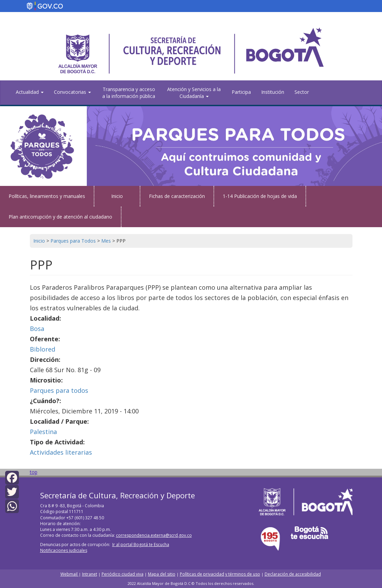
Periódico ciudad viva (123, 574)
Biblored (43, 349)
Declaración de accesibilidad (293, 574)
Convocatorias (72, 92)
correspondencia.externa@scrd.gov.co (154, 535)
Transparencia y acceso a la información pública (129, 93)
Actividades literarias (61, 452)
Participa (241, 92)
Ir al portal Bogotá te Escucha (141, 545)
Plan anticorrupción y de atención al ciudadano (60, 217)
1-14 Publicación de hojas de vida (260, 196)
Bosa (37, 329)
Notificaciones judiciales (64, 550)
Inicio (117, 196)
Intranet (90, 574)
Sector (302, 92)
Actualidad (30, 92)
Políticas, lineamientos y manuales (47, 196)
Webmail (70, 574)
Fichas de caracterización (177, 196)
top (34, 472)
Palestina (43, 432)
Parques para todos (59, 390)
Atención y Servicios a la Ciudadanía (194, 93)
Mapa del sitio (162, 574)
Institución (273, 92)
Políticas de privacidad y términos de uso (220, 574)
